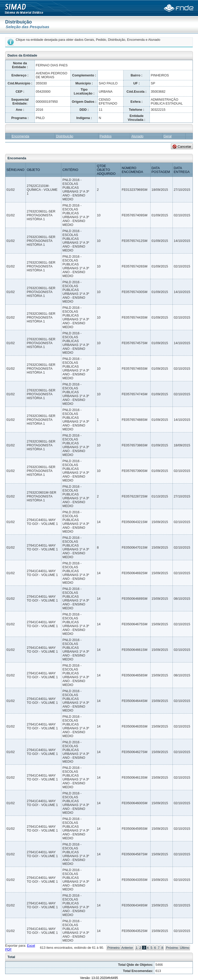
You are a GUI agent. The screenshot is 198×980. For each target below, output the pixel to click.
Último (185, 948)
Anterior (127, 948)
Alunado (137, 136)
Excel (31, 946)
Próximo (172, 948)
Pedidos (105, 136)
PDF (9, 949)
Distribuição (65, 136)
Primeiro (113, 948)
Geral (167, 136)
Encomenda (20, 136)
